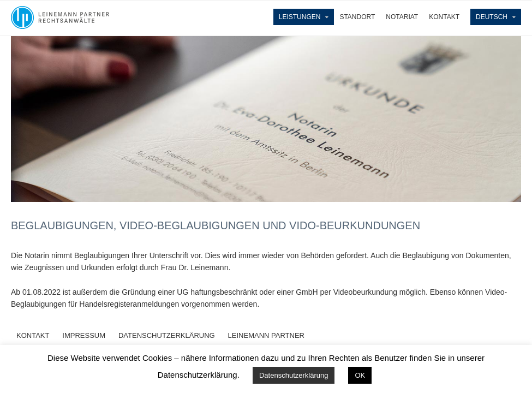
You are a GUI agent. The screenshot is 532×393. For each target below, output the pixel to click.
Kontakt (444, 17)
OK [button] (360, 375)
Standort (357, 17)
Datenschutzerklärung (294, 375)
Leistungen (300, 17)
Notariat (402, 17)
